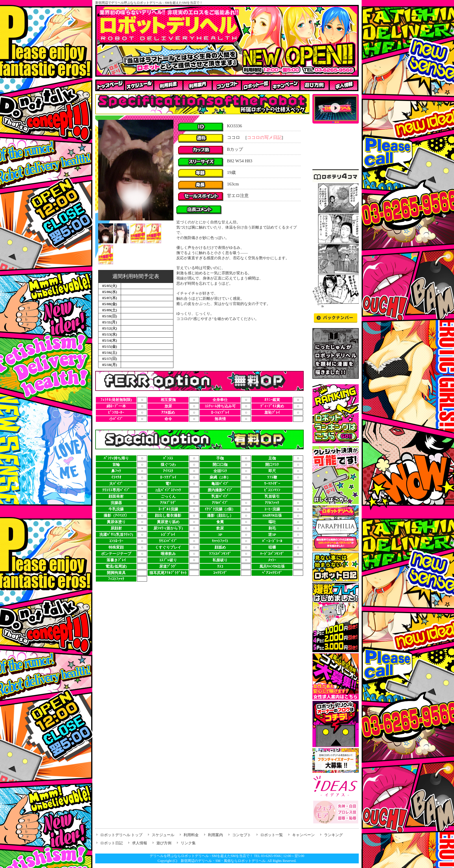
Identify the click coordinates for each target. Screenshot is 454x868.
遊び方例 (164, 843)
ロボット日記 (111, 843)
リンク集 (188, 843)
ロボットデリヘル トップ (121, 835)
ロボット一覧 (272, 835)
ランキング (333, 835)
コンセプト (242, 835)
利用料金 (191, 835)
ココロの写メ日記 (264, 137)
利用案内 (215, 835)
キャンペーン (303, 835)
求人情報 (140, 843)
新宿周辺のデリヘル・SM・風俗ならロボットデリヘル (223, 861)
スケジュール (163, 835)
